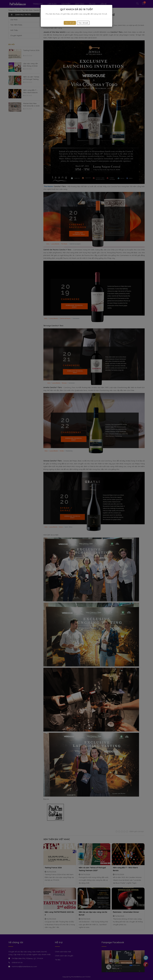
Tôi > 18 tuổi (70, 23)
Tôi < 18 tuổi (83, 23)
